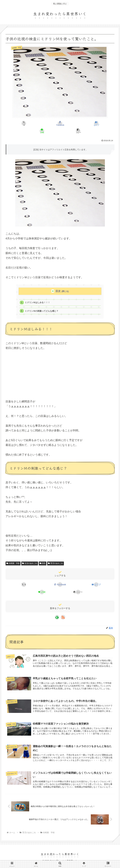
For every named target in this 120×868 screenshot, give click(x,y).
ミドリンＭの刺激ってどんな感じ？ (43, 312)
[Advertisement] (60, 375)
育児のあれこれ (56, 565)
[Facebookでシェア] (60, 123)
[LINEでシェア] (42, 131)
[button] (78, 131)
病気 (43, 565)
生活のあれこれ (30, 565)
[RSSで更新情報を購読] (63, 618)
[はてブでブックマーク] (96, 123)
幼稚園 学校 (13, 565)
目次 (58, 291)
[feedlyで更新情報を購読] (57, 618)
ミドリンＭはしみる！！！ (39, 303)
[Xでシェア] (24, 123)
